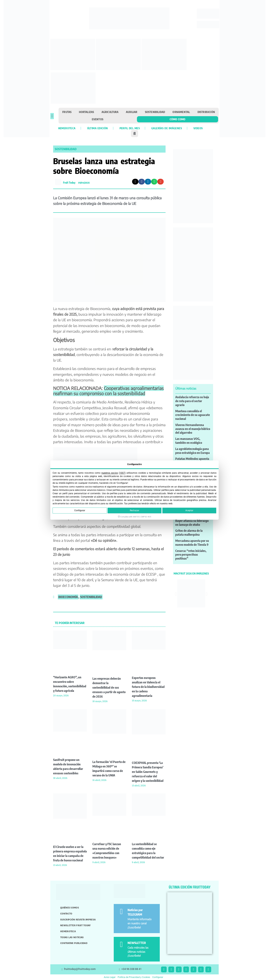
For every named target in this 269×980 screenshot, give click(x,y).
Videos (198, 128)
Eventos (98, 119)
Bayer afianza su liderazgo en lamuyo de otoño (192, 523)
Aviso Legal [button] (110, 977)
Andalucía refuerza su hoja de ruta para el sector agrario (192, 401)
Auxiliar (132, 112)
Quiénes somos (70, 908)
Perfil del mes (130, 128)
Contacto (66, 914)
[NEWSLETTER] (121, 944)
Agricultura (110, 112)
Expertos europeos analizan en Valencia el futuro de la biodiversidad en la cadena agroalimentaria (148, 687)
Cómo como (178, 119)
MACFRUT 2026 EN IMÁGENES (191, 573)
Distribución (206, 112)
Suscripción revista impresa (78, 919)
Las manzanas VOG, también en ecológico (189, 441)
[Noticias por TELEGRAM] (121, 912)
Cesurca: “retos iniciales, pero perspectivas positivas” (191, 555)
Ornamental (181, 112)
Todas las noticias (72, 937)
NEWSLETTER (137, 943)
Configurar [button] (158, 977)
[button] (52, 116)
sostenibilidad (91, 597)
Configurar (80, 510)
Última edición (98, 128)
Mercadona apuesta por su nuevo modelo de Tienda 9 (192, 543)
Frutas (67, 112)
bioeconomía (68, 597)
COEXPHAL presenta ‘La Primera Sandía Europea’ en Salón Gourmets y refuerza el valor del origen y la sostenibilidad (148, 772)
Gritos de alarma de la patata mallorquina (189, 533)
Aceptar (189, 510)
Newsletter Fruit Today (75, 925)
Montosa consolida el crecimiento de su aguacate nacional (193, 415)
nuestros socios (110, 473)
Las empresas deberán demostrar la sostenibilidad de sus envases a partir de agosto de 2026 (109, 688)
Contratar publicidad (74, 943)
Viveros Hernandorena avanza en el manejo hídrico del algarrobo (193, 429)
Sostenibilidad (155, 112)
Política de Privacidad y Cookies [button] (134, 977)
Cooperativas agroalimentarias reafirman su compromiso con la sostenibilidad (108, 391)
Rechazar (134, 510)
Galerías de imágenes (167, 128)
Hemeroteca (67, 128)
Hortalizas (86, 112)
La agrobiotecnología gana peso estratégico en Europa (192, 451)
